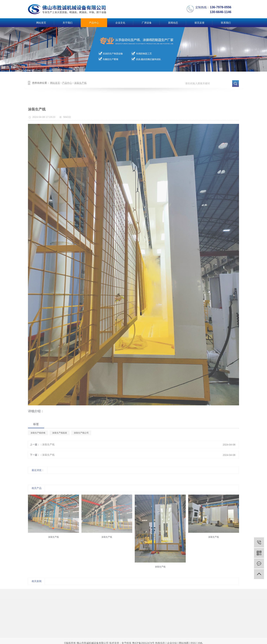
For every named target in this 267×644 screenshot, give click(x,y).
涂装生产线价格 (38, 442)
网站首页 (41, 23)
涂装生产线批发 (60, 442)
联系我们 (226, 23)
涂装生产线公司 (81, 442)
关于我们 (68, 23)
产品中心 (94, 23)
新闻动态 (173, 23)
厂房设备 (147, 23)
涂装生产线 (80, 92)
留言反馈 (199, 23)
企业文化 (120, 23)
